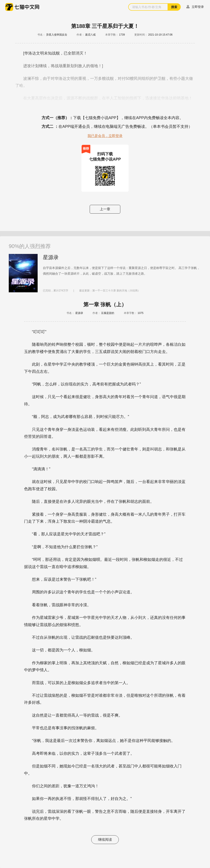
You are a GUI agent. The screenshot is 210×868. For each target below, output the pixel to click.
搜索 (174, 7)
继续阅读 (105, 840)
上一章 (105, 209)
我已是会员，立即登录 (105, 136)
